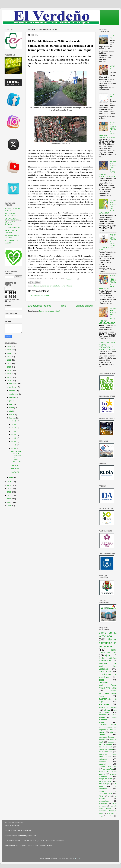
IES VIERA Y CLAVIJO (10, 223)
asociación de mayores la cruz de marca (108, 730)
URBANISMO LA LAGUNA (11, 242)
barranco (38, 286)
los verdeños (108, 769)
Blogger (78, 858)
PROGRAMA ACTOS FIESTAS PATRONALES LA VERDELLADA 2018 (107, 346)
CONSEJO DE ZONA (108, 767)
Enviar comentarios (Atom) (50, 311)
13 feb (14, 428)
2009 (9, 502)
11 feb (14, 431)
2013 (9, 489)
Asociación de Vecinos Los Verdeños (108, 666)
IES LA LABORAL (12, 219)
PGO (101, 796)
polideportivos (104, 801)
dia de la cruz (105, 747)
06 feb (14, 438)
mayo (12, 408)
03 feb (14, 448)
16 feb (14, 424)
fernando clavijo (105, 781)
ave (109, 796)
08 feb (14, 435)
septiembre (14, 394)
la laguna (110, 813)
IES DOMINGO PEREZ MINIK (11, 215)
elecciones (104, 704)
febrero (12, 418)
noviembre (14, 387)
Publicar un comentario (40, 295)
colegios (107, 710)
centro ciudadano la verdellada (108, 720)
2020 (9, 367)
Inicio (63, 306)
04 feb (14, 445)
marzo (12, 415)
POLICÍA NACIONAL (13, 227)
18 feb (14, 421)
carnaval (102, 764)
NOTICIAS (15, 465)
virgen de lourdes (108, 707)
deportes (102, 762)
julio (11, 401)
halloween (103, 759)
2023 (9, 357)
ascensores (103, 803)
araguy (101, 816)
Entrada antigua (84, 306)
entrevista (102, 811)
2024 (9, 353)
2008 (9, 506)
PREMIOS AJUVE (108, 725)
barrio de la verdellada (51, 286)
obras (102, 680)
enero (12, 477)
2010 (9, 499)
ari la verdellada (106, 752)
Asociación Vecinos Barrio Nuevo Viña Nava (108, 685)
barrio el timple (66, 286)
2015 (9, 482)
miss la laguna (105, 784)
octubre (13, 391)
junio (11, 404)
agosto (12, 397)
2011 (9, 495)
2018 (9, 374)
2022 (9, 360)
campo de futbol (106, 779)
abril (11, 411)
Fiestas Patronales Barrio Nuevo (108, 693)
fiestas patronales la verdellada (108, 643)
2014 (9, 485)
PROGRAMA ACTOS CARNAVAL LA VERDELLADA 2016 (16, 457)
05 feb (14, 441)
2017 (9, 377)
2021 (9, 364)
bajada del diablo (106, 749)
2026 (9, 346)
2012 (9, 492)
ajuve (108, 655)
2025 (9, 350)
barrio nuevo (105, 672)
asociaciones (110, 816)
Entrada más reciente (40, 306)
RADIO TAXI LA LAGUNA (11, 231)
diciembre (13, 384)
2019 (9, 370)
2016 (9, 381)
